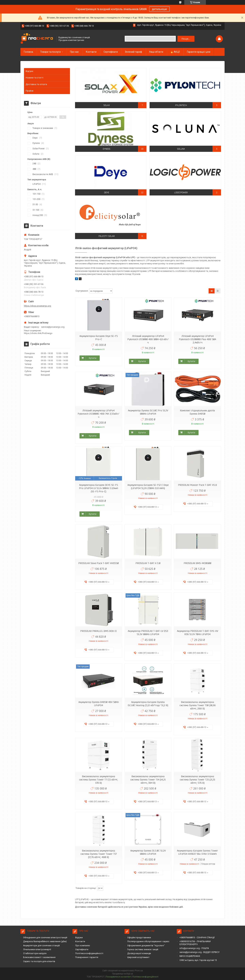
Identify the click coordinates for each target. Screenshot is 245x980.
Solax (107, 105)
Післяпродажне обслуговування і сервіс (148, 941)
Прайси (30, 91)
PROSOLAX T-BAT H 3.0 (148, 563)
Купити (93, 358)
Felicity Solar (107, 236)
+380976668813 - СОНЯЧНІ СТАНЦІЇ (197, 937)
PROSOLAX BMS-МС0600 (198, 563)
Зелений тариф (133, 52)
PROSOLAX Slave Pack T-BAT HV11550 (99, 563)
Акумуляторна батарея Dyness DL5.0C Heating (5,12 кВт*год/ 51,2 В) (148, 704)
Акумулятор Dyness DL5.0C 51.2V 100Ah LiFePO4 (148, 852)
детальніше (159, 9)
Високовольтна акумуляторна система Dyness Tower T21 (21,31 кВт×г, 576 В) (197, 780)
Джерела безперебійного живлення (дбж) (45, 941)
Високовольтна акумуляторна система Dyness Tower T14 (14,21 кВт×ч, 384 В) (148, 780)
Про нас (74, 52)
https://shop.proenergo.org (38, 306)
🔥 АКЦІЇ (175, 52)
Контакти (91, 52)
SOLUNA (181, 149)
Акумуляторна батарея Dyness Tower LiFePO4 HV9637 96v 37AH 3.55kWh (197, 852)
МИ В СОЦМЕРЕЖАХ (190, 956)
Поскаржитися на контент (118, 977)
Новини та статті (35, 78)
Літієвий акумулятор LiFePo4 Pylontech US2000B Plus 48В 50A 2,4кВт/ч (198, 339)
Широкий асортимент (138, 957)
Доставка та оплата (36, 84)
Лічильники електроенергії (37, 949)
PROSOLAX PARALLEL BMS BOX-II (99, 631)
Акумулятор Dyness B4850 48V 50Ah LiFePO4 (99, 704)
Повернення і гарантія (87, 957)
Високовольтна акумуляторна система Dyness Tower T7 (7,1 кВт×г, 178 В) (99, 780)
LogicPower (181, 192)
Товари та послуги (50, 52)
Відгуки (29, 71)
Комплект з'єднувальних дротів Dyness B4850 (197, 412)
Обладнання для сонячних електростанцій (45, 937)
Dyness (107, 149)
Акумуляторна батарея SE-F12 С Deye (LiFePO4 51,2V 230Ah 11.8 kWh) (148, 487)
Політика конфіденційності (89, 953)
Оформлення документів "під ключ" (146, 945)
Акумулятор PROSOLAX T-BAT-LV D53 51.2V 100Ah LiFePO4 (148, 633)
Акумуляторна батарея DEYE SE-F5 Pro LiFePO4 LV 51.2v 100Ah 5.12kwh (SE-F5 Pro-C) (99, 488)
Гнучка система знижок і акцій (143, 949)
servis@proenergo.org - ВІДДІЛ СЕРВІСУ (199, 952)
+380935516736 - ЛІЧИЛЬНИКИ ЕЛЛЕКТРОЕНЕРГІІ (195, 943)
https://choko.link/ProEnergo (38, 333)
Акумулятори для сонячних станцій (41, 945)
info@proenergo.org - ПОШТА (194, 948)
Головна (28, 52)
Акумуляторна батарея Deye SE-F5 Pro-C (99, 338)
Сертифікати (111, 52)
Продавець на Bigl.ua (123, 974)
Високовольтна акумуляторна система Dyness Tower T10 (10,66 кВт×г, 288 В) (198, 705)
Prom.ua (139, 971)
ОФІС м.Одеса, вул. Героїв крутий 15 (198, 960)
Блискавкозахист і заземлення (39, 957)
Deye (107, 192)
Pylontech (181, 105)
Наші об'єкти (156, 52)
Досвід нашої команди (139, 953)
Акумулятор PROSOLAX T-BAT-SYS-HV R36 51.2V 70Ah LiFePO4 (198, 633)
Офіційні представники (139, 937)
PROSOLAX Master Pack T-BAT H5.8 (198, 485)
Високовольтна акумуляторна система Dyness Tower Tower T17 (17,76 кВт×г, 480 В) (99, 854)
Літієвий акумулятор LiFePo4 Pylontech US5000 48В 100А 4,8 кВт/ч (148, 339)
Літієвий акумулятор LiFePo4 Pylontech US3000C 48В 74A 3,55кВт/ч (99, 414)
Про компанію (83, 945)
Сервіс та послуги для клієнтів (39, 961)
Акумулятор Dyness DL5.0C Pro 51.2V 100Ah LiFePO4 (148, 412)
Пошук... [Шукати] (186, 39)
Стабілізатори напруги (35, 953)
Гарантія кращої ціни (199, 52)
